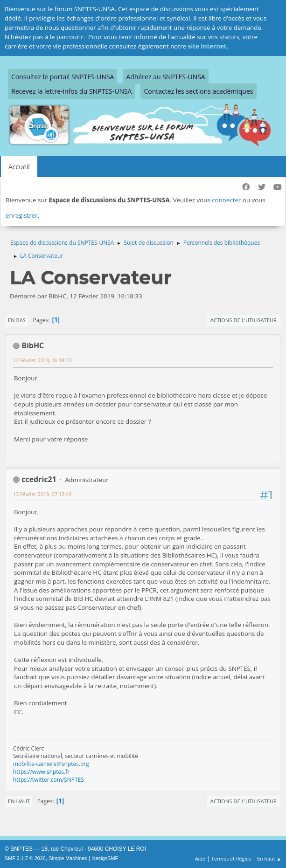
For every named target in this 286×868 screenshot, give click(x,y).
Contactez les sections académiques (198, 91)
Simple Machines (68, 858)
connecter (226, 200)
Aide (200, 858)
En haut (19, 801)
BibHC (33, 345)
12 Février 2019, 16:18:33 (42, 360)
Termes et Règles (231, 858)
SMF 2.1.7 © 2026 (25, 858)
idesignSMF (105, 858)
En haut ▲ (269, 858)
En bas (17, 320)
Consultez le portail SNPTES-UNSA (63, 77)
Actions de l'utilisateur (244, 320)
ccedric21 (39, 479)
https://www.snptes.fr (41, 772)
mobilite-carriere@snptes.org (51, 764)
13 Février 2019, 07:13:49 (42, 494)
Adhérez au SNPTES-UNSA (165, 77)
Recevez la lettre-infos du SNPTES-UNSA (71, 91)
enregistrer (22, 215)
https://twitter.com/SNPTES (49, 780)
